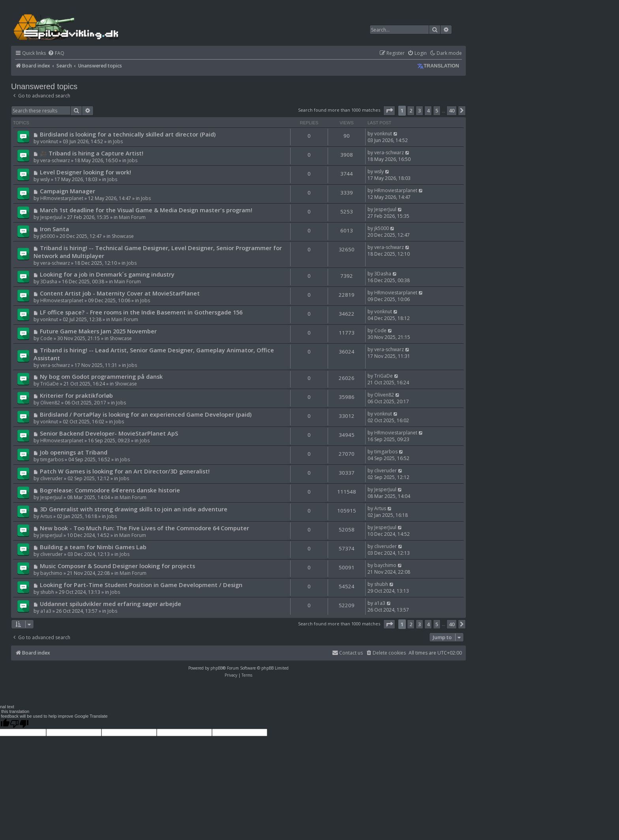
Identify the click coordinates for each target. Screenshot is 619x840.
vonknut (49, 141)
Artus (46, 516)
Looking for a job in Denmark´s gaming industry (107, 274)
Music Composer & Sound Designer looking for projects (117, 566)
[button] (389, 110)
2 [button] (411, 110)
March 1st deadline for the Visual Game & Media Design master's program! (146, 210)
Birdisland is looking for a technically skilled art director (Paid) (128, 134)
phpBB (217, 668)
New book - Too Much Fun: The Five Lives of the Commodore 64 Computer (144, 528)
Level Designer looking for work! (85, 172)
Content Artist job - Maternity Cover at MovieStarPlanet (120, 293)
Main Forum (132, 217)
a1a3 (46, 611)
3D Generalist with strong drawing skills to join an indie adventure (134, 509)
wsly (45, 179)
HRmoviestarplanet (62, 198)
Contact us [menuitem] (347, 653)
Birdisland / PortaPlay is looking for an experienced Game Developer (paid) (146, 414)
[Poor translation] (19, 724)
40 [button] (452, 110)
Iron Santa (54, 229)
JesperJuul (51, 217)
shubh (47, 592)
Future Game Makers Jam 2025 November (98, 331)
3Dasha (49, 282)
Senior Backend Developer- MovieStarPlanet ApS (109, 433)
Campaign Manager (68, 191)
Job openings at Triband (74, 452)
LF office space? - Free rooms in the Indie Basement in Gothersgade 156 (141, 312)
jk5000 (48, 236)
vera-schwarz (55, 160)
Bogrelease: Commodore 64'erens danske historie (110, 490)
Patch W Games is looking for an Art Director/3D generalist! (125, 471)
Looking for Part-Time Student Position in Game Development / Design (141, 585)
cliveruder (52, 478)
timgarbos (52, 459)
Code (46, 338)
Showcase (123, 236)
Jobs (118, 141)
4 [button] (428, 110)
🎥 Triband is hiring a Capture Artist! (92, 153)
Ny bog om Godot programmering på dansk (101, 376)
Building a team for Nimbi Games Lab (93, 547)
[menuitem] (56, 53)
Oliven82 (50, 403)
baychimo (51, 573)
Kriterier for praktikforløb (76, 395)
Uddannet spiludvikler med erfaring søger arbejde (111, 604)
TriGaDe (50, 384)
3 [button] (419, 110)
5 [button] (437, 110)
